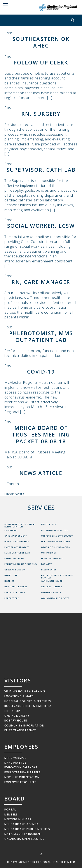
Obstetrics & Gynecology (57, 536)
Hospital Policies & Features (28, 701)
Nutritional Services (54, 530)
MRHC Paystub (15, 763)
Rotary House (16, 721)
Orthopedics (49, 553)
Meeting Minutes (18, 819)
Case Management (16, 536)
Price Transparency (20, 730)
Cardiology (12, 530)
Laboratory (12, 598)
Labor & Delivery (15, 592)
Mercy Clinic (49, 524)
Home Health (12, 575)
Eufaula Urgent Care (17, 553)
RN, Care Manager (41, 282)
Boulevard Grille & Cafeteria (28, 706)
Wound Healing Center (55, 598)
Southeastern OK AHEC (41, 42)
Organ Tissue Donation (56, 547)
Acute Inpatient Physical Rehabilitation (20, 525)
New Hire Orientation (22, 777)
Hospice (9, 581)
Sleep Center (49, 570)
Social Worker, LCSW (41, 226)
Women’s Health (51, 592)
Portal (10, 810)
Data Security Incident (23, 834)
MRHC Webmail (15, 758)
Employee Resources (21, 782)
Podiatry (46, 564)
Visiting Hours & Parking (25, 691)
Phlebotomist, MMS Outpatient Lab (41, 336)
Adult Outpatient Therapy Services (57, 576)
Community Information (24, 726)
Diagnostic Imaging (17, 541)
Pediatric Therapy (52, 558)
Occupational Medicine (56, 541)
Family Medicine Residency (21, 564)
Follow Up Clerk (41, 62)
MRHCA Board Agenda (22, 824)
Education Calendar (21, 767)
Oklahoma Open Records (24, 839)
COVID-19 (41, 371)
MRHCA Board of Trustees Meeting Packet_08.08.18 (41, 434)
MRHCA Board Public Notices (27, 829)
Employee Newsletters (23, 772)
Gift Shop (12, 711)
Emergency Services (17, 547)
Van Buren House (52, 581)
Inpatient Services (16, 587)
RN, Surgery (41, 114)
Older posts (14, 494)
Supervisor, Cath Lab (41, 170)
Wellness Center (52, 587)
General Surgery (15, 570)
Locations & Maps (19, 696)
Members (11, 814)
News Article (41, 473)
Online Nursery (17, 716)
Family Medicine (14, 558)
